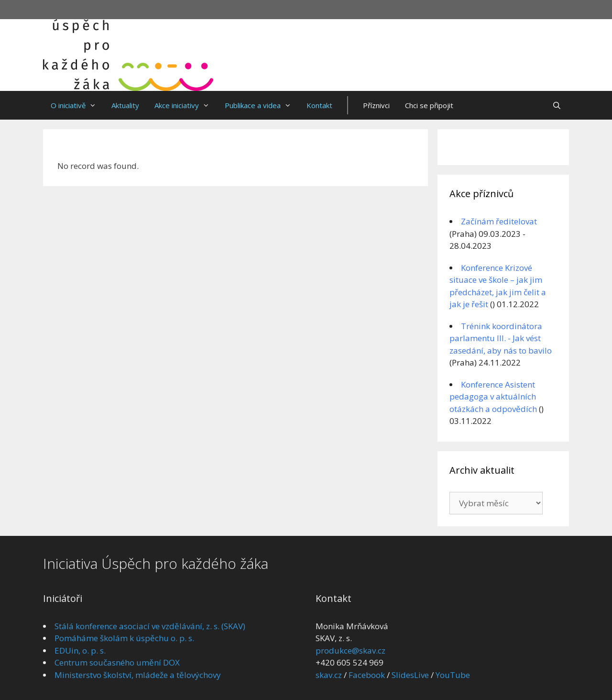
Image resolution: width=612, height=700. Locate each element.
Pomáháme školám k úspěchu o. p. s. (124, 638)
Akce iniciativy (186, 105)
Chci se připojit (429, 105)
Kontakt (319, 105)
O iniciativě (77, 105)
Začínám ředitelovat (499, 221)
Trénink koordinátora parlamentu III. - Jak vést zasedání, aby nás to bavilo (501, 338)
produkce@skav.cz (350, 650)
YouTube (453, 675)
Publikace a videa (262, 105)
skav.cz (329, 675)
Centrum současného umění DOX (117, 662)
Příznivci (376, 105)
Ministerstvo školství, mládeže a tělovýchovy (138, 675)
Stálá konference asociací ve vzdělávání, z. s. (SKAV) (150, 626)
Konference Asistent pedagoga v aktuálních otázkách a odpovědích (493, 397)
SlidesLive (410, 675)
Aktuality (125, 105)
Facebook (367, 675)
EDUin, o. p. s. (80, 650)
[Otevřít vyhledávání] (557, 105)
